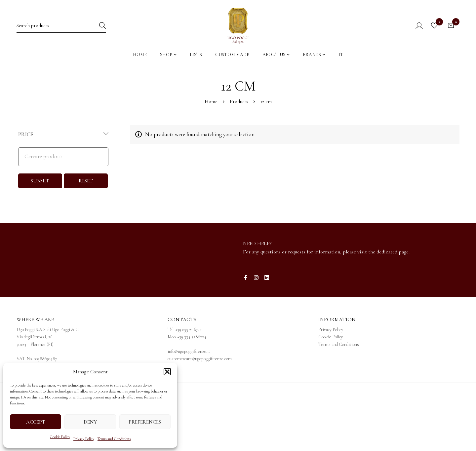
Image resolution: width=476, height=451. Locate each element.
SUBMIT (40, 181)
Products (239, 101)
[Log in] (415, 25)
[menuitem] (341, 56)
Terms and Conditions (114, 439)
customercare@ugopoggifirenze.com (200, 359)
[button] (167, 372)
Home (211, 101)
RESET (86, 181)
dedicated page (393, 252)
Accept (36, 422)
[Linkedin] (267, 278)
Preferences (145, 422)
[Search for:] (61, 25)
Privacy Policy (84, 439)
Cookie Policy (60, 437)
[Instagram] (256, 278)
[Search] (102, 25)
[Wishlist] (434, 25)
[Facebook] (246, 278)
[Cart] (451, 25)
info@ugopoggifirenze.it (189, 351)
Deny (90, 422)
